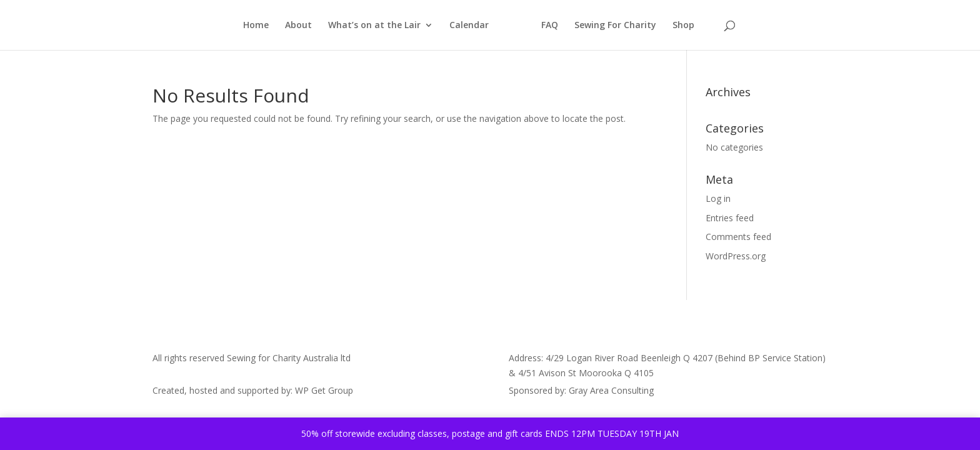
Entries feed (730, 218)
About (298, 26)
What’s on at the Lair (374, 26)
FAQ (550, 26)
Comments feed (738, 237)
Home (256, 26)
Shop (683, 26)
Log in (718, 198)
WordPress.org (736, 256)
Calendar (469, 26)
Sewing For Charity (615, 26)
